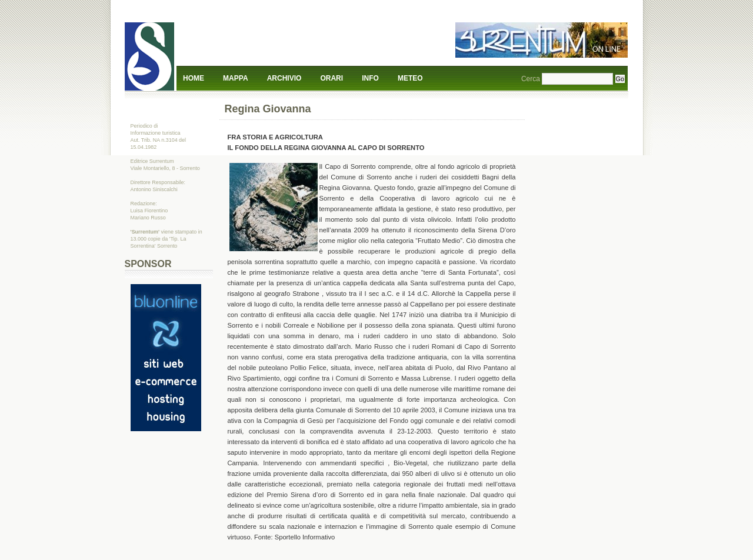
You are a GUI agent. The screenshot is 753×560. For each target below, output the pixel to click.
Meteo (410, 78)
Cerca (531, 79)
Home (194, 78)
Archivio (284, 78)
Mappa (235, 78)
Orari (331, 78)
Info (370, 78)
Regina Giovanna (268, 109)
